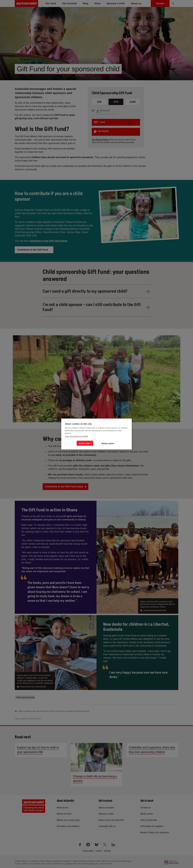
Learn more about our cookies (77, 436)
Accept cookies (85, 443)
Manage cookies (108, 443)
